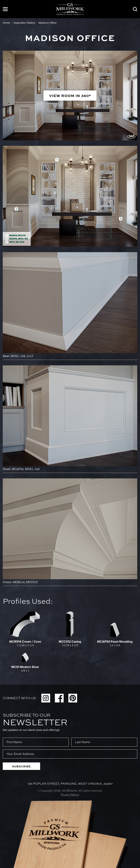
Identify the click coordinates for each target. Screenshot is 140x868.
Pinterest (73, 698)
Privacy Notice (70, 795)
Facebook (59, 698)
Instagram (46, 698)
